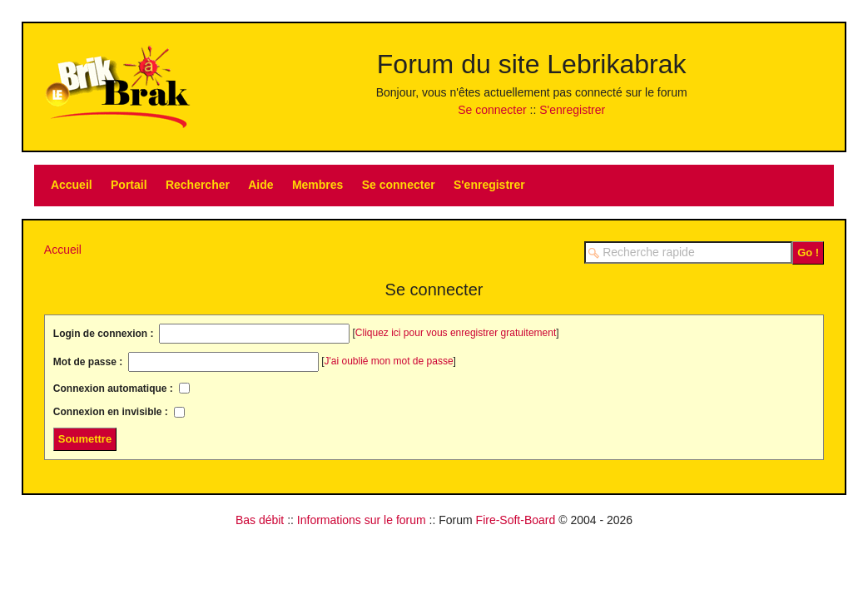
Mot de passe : (89, 362)
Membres (317, 185)
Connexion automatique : (114, 388)
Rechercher (198, 185)
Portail (129, 185)
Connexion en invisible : (112, 412)
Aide (260, 185)
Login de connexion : (105, 334)
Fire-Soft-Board (516, 520)
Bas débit (260, 520)
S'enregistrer (572, 110)
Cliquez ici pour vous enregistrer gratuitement (456, 333)
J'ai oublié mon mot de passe (389, 361)
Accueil (72, 185)
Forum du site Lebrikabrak (532, 64)
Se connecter (492, 110)
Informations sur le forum (362, 520)
